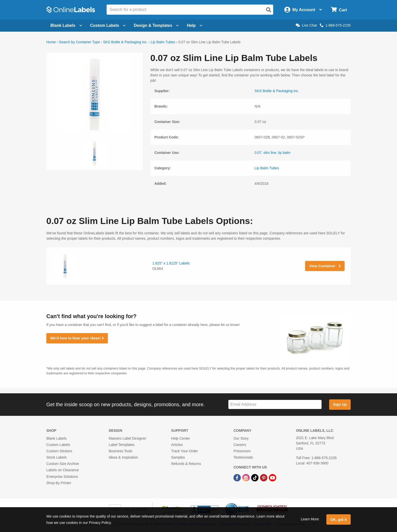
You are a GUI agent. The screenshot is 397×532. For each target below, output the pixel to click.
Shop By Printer (59, 483)
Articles (177, 445)
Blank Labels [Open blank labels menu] (66, 25)
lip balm (284, 153)
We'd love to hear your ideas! (77, 338)
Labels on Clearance (63, 470)
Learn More (310, 519)
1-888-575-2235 (335, 25)
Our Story (241, 438)
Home (51, 42)
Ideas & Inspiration (123, 457)
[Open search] (269, 10)
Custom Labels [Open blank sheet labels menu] (108, 25)
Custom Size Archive (63, 464)
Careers (240, 445)
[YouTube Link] (273, 478)
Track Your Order (185, 451)
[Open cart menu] (339, 10)
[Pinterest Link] (264, 478)
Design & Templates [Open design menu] (156, 25)
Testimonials (243, 457)
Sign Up (340, 404)
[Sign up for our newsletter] (275, 405)
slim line (270, 153)
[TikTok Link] (255, 478)
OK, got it (339, 520)
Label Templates (122, 445)
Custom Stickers (59, 451)
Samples (178, 457)
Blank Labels (56, 438)
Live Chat (306, 25)
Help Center (181, 438)
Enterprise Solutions (62, 477)
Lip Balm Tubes (163, 42)
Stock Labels (56, 457)
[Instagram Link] (246, 478)
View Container (325, 266)
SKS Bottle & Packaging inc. (125, 42)
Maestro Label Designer (127, 438)
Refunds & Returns (186, 464)
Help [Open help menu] (195, 25)
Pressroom (242, 451)
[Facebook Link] (238, 478)
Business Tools (120, 451)
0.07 (258, 153)
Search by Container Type (80, 42)
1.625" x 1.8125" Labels (171, 263)
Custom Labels (58, 445)
